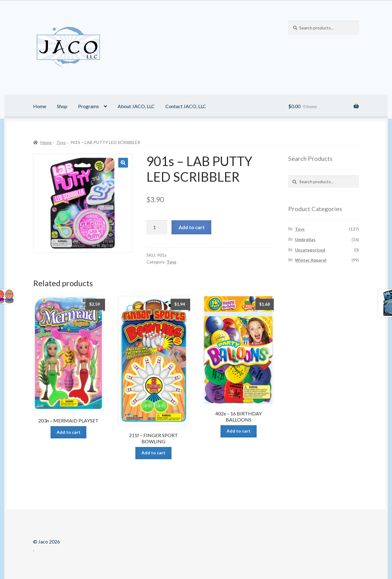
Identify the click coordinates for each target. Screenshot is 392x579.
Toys (61, 142)
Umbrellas (305, 239)
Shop (62, 106)
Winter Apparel (311, 260)
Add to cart (192, 227)
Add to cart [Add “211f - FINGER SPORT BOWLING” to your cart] (153, 453)
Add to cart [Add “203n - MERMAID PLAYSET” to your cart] (69, 432)
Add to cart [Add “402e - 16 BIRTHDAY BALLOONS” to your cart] (239, 431)
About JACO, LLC (136, 106)
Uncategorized (310, 250)
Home (40, 106)
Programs (89, 106)
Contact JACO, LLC (186, 106)
